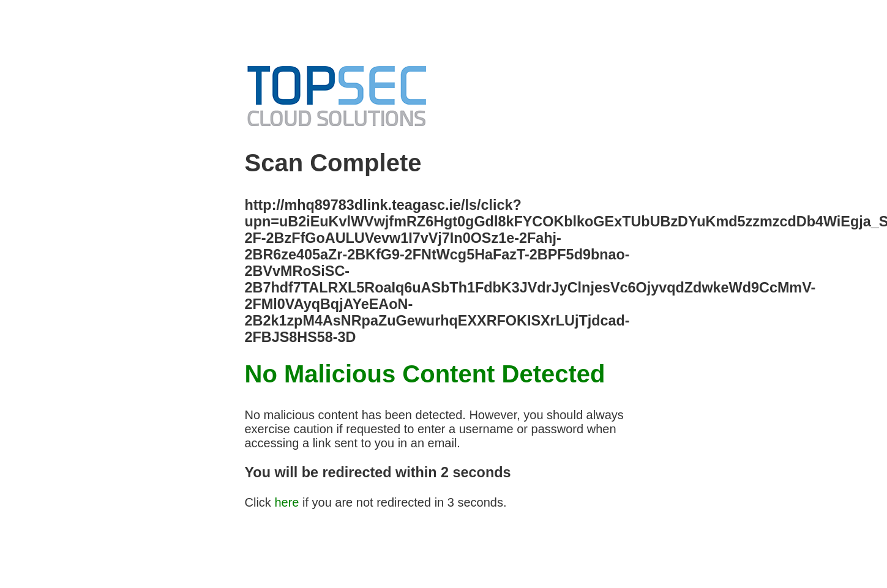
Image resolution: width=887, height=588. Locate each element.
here (286, 502)
